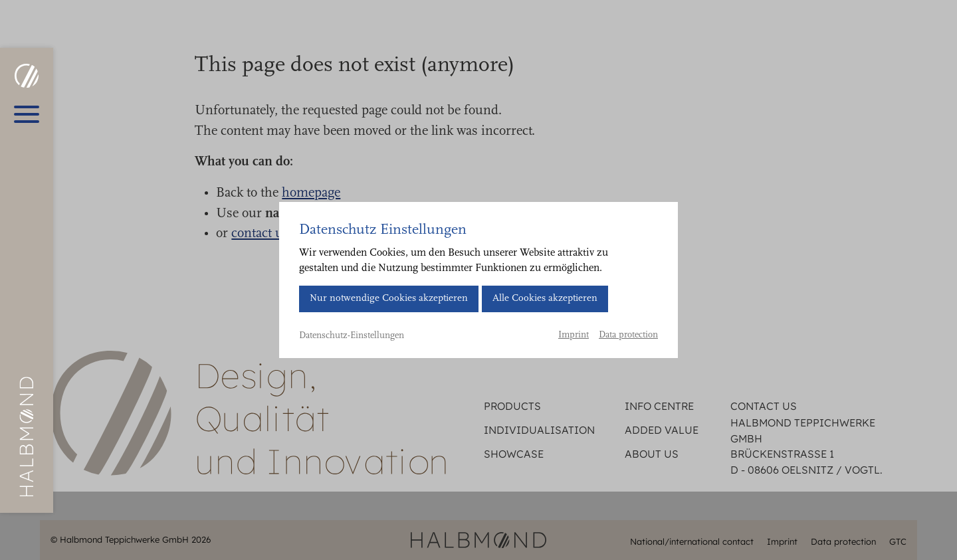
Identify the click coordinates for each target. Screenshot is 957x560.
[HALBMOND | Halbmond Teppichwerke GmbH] (26, 76)
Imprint (574, 335)
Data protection (628, 335)
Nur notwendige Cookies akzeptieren (389, 299)
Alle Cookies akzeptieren (545, 299)
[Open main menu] (27, 114)
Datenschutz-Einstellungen (352, 336)
